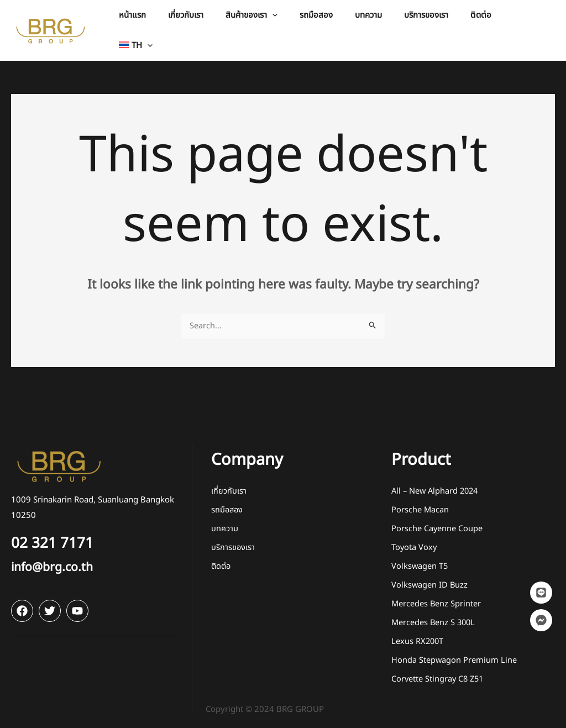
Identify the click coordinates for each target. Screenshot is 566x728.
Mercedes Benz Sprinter (437, 595)
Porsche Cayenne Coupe (437, 520)
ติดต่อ (222, 557)
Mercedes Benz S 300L (434, 614)
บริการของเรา (233, 539)
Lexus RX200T (418, 633)
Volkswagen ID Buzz (430, 576)
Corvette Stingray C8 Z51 (439, 670)
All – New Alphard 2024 (437, 482)
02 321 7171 (58, 534)
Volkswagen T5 (420, 557)
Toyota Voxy (415, 539)
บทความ (225, 520)
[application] (300, 26)
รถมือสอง (228, 501)
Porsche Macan (420, 501)
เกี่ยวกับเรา (229, 482)
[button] (279, 26)
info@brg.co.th (58, 558)
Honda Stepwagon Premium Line (454, 651)
